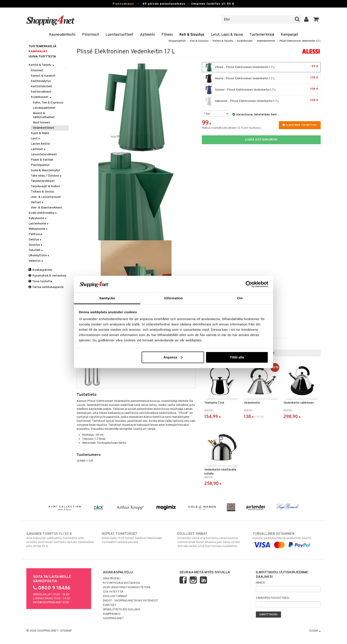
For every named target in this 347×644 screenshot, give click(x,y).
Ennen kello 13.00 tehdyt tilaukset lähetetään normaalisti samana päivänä (136, 538)
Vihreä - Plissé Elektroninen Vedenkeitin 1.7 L (261, 67)
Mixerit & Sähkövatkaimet (44, 115)
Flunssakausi (123, 4)
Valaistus (36, 261)
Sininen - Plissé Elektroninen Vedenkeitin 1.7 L (261, 90)
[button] (316, 19)
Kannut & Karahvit (43, 76)
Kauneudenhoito (62, 35)
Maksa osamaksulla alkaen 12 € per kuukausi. (232, 128)
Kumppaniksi (112, 614)
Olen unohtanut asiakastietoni (127, 588)
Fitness (167, 35)
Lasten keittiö (40, 144)
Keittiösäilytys (41, 81)
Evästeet (110, 605)
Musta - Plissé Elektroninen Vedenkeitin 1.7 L (261, 78)
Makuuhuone (38, 229)
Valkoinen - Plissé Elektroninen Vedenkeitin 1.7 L (261, 101)
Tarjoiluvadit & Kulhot (45, 186)
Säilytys (35, 240)
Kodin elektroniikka (43, 213)
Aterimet (37, 71)
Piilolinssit (91, 35)
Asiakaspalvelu (40, 270)
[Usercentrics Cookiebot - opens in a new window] (249, 284)
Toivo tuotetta (40, 281)
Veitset (37, 202)
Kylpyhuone (38, 218)
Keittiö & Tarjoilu (223, 41)
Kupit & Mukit (40, 133)
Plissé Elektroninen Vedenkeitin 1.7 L (300, 41)
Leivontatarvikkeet (44, 155)
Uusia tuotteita (42, 57)
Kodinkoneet (245, 41)
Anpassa (173, 357)
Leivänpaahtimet (44, 108)
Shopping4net (177, 41)
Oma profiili (112, 579)
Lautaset (38, 149)
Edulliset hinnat (115, 596)
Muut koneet (41, 123)
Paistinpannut (40, 165)
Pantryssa (35, 234)
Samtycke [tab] (107, 298)
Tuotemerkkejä (262, 35)
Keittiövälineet (41, 92)
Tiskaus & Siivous (42, 192)
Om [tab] (240, 298)
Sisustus (36, 245)
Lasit (36, 139)
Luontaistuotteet (120, 35)
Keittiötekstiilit (41, 87)
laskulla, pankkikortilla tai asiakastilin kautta (287, 539)
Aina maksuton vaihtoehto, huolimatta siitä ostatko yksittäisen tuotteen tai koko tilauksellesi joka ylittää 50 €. (60, 540)
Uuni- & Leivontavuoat (46, 197)
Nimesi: (261, 583)
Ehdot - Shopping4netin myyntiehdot (130, 601)
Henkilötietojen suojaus (122, 610)
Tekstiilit (36, 250)
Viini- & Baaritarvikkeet (46, 208)
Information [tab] (173, 298)
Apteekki (147, 35)
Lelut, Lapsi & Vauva (227, 35)
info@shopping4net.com (51, 603)
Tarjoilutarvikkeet (43, 181)
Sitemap (66, 631)
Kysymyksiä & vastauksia (47, 276)
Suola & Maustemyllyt (45, 170)
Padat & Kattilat (42, 160)
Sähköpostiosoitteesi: (273, 598)
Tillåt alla (237, 357)
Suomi (315, 631)
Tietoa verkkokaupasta (46, 287)
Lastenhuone (39, 224)
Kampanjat (289, 35)
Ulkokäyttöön (39, 256)
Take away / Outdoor (46, 176)
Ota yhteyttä (113, 592)
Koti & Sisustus (192, 35)
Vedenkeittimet (266, 41)
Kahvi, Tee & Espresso (48, 103)
